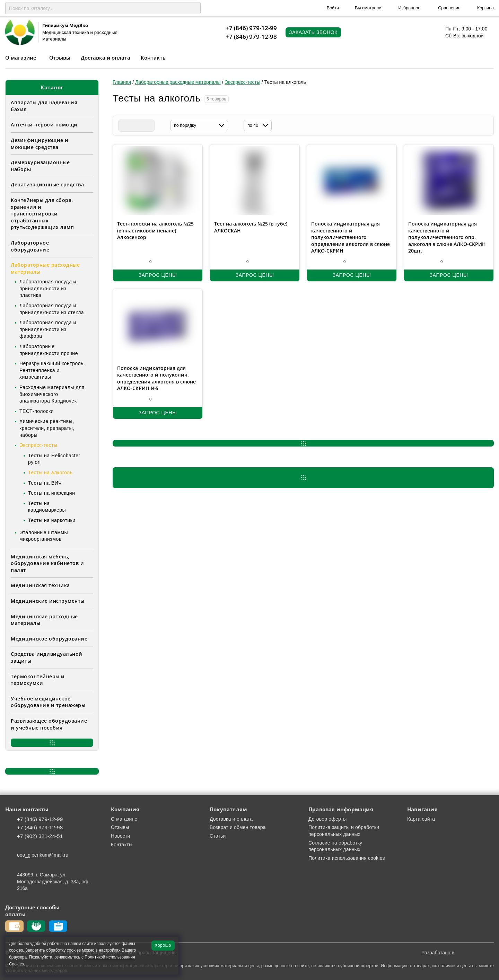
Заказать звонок (313, 32)
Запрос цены (158, 275)
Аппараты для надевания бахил (44, 106)
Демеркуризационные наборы (40, 166)
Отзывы (60, 58)
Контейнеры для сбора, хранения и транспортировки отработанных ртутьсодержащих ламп (42, 214)
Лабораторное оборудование (30, 246)
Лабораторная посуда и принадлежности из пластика (48, 288)
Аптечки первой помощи (44, 125)
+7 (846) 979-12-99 (251, 28)
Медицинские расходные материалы (44, 620)
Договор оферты (328, 819)
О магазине (21, 58)
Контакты (154, 58)
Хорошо (163, 945)
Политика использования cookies (347, 858)
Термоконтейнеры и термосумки (38, 680)
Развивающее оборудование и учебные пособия (49, 724)
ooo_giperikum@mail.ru (43, 855)
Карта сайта (421, 819)
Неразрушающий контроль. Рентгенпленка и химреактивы (52, 370)
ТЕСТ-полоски (37, 411)
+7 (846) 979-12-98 (251, 37)
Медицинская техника (40, 585)
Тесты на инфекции (51, 493)
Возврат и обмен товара (238, 827)
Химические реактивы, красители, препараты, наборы (47, 428)
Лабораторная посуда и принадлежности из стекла (52, 309)
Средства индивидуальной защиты (47, 657)
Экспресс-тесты (38, 445)
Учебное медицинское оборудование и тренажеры (48, 702)
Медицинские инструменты (48, 601)
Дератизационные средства (47, 184)
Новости (121, 836)
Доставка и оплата (106, 58)
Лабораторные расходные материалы (45, 268)
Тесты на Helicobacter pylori (54, 459)
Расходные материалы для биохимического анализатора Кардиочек (52, 394)
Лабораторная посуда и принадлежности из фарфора (48, 329)
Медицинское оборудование (49, 639)
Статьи (218, 836)
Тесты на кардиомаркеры (47, 507)
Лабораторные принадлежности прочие (49, 350)
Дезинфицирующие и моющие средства (40, 144)
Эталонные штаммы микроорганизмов (44, 536)
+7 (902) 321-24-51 (40, 836)
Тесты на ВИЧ (45, 483)
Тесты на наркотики (52, 520)
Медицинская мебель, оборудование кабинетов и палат (47, 563)
